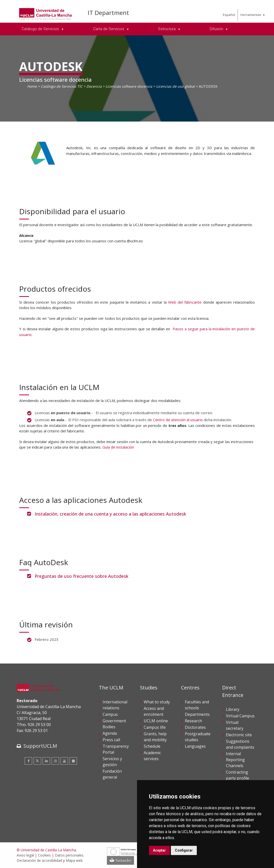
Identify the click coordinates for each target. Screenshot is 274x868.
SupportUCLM (40, 746)
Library (233, 709)
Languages (195, 746)
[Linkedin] (46, 761)
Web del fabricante (185, 302)
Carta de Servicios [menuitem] (109, 29)
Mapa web (74, 860)
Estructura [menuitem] (168, 29)
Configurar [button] (184, 850)
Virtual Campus (240, 716)
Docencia (94, 86)
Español (229, 15)
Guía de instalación (118, 447)
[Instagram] (55, 761)
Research (193, 721)
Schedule (152, 746)
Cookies (44, 855)
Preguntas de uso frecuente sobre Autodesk (81, 576)
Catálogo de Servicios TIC (62, 86)
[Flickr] (73, 761)
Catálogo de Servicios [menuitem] (41, 29)
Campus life (155, 727)
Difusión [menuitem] (217, 29)
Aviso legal (25, 855)
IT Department (108, 13)
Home (32, 86)
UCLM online (156, 721)
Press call (111, 740)
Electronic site (239, 735)
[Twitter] (37, 761)
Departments (197, 714)
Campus (110, 714)
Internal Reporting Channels (235, 760)
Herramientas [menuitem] (251, 15)
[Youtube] (64, 761)
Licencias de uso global (175, 86)
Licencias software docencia (129, 86)
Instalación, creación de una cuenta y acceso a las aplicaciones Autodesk (110, 514)
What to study (157, 702)
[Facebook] (28, 761)
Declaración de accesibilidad (39, 860)
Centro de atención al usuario (178, 420)
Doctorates (195, 727)
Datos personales (69, 855)
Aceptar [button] (159, 850)
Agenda (110, 733)
